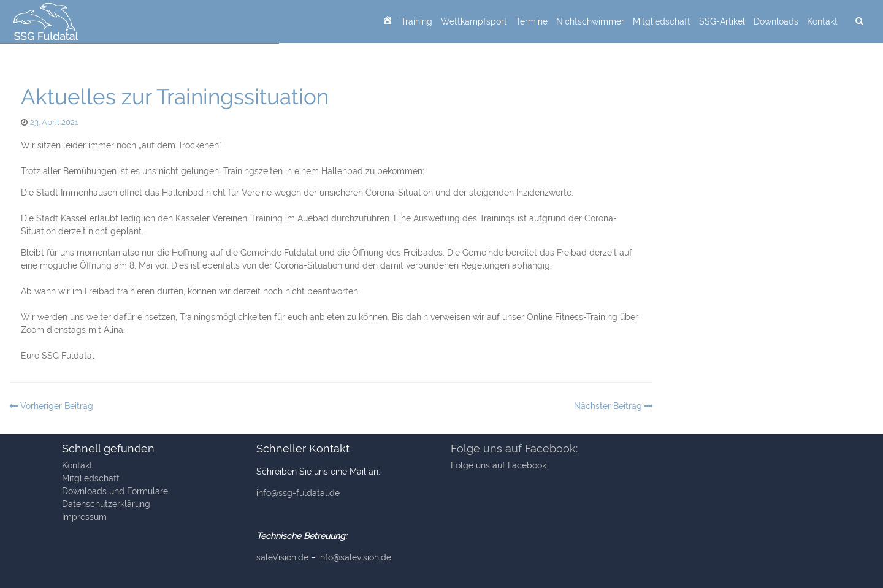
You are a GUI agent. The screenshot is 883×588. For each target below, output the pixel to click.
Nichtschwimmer (590, 21)
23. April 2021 (54, 122)
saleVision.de (282, 557)
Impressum (84, 517)
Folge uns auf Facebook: (514, 449)
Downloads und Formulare (115, 491)
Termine (532, 21)
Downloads (776, 21)
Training (417, 21)
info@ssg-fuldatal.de (298, 493)
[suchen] (859, 21)
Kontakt (822, 21)
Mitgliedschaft (662, 21)
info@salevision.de (355, 557)
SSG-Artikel (722, 21)
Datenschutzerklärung (106, 504)
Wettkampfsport (474, 21)
